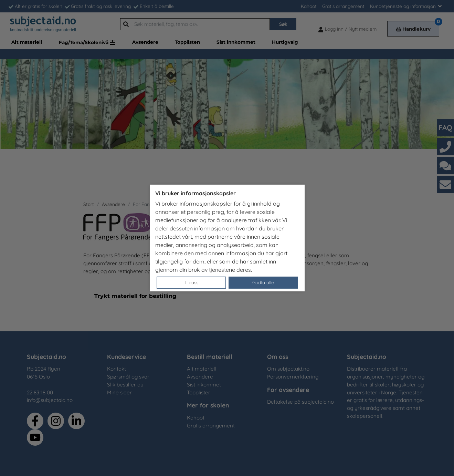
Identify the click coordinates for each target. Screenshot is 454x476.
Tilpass (191, 282)
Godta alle (263, 282)
